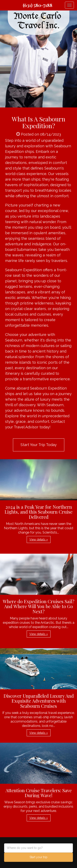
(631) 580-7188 (38, 5)
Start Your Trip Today (39, 445)
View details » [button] (39, 539)
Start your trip (38, 857)
